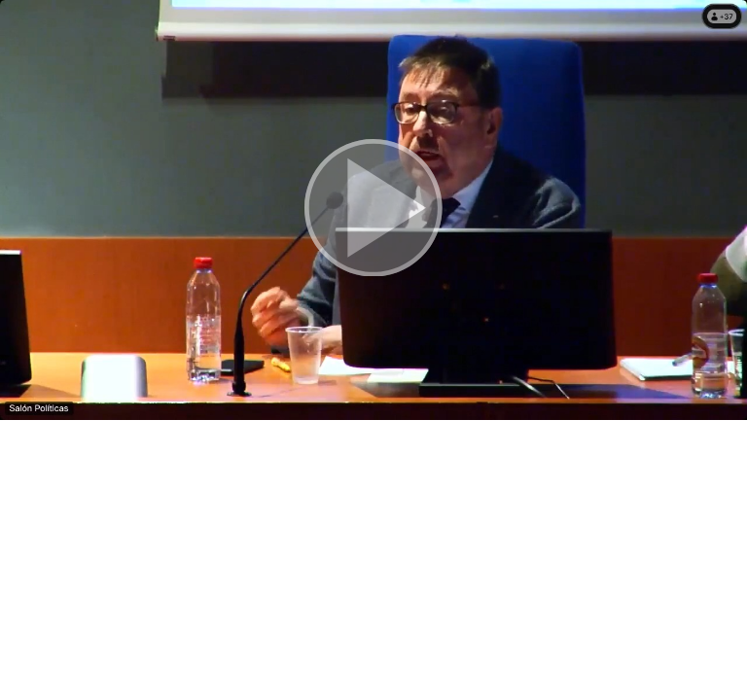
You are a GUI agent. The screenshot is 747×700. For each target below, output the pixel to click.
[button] (373, 210)
